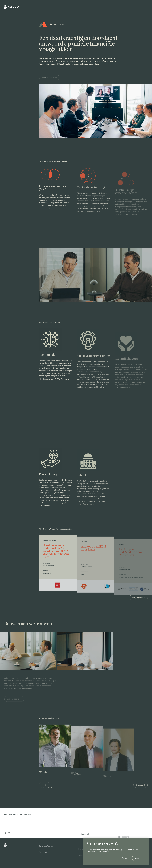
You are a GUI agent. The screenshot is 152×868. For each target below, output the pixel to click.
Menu (145, 7)
